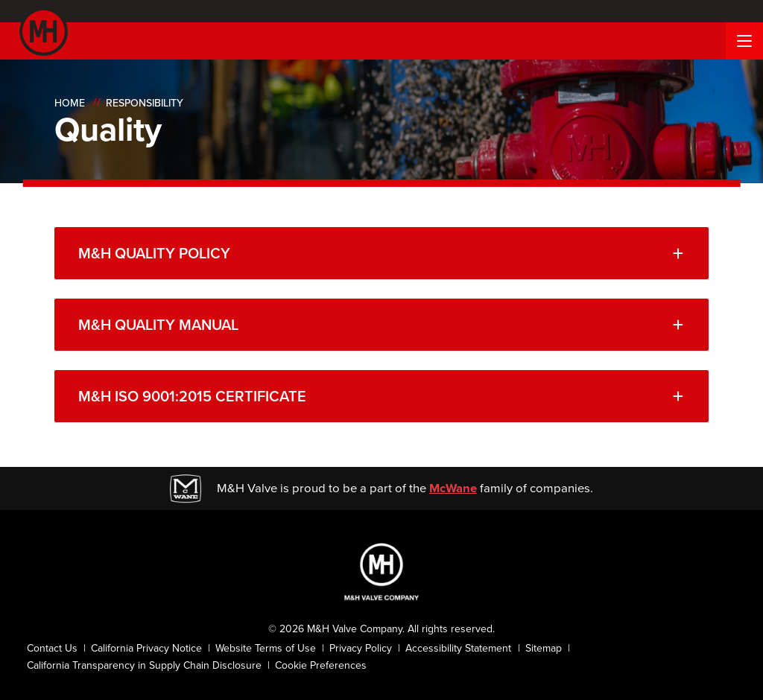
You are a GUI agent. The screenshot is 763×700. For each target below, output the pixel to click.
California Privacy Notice (146, 648)
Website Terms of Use (266, 648)
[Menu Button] (744, 41)
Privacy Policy (361, 648)
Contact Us (52, 648)
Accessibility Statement (458, 648)
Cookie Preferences (321, 665)
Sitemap (544, 648)
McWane (453, 488)
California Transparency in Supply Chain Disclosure (144, 665)
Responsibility (145, 103)
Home (70, 103)
